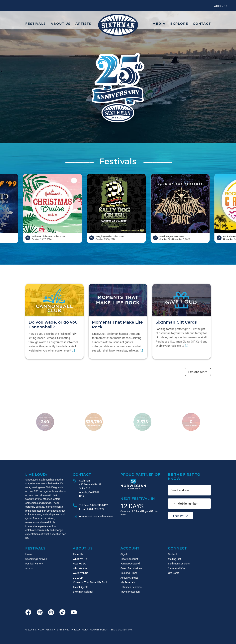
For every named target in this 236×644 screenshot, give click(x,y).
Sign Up (180, 515)
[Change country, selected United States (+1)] (172, 504)
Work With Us (80, 573)
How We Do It (81, 563)
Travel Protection (130, 592)
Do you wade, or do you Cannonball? (53, 324)
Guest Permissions (131, 568)
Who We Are (80, 568)
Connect (177, 548)
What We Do (80, 559)
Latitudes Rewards (131, 587)
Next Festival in (138, 499)
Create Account (129, 559)
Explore (179, 24)
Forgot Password (130, 563)
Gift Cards (174, 573)
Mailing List (174, 559)
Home (29, 554)
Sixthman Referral (83, 592)
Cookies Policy (98, 630)
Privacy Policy (80, 630)
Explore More (198, 372)
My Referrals (128, 582)
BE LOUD (78, 578)
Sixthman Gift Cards (176, 322)
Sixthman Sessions (179, 563)
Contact (202, 24)
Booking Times (129, 573)
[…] (73, 350)
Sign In (124, 554)
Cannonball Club (177, 568)
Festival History (34, 563)
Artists (83, 24)
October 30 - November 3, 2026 (207, 239)
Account (221, 6)
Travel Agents (81, 587)
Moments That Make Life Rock (117, 324)
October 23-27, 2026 (74, 239)
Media (159, 24)
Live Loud (37, 474)
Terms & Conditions (120, 630)
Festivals (36, 24)
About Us (61, 24)
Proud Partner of (140, 474)
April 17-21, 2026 (9, 239)
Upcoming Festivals (36, 559)
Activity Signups (129, 578)
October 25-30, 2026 (138, 239)
